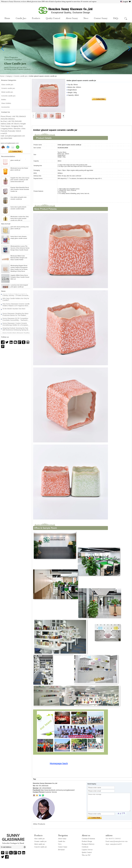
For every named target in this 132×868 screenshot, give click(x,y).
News (86, 18)
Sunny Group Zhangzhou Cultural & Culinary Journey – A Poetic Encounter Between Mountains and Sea (16, 295)
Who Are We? (86, 855)
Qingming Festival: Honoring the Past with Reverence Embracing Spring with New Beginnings (16, 330)
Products (36, 18)
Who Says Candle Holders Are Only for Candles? (16, 300)
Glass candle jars (7, 85)
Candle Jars (21, 18)
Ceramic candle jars (21, 76)
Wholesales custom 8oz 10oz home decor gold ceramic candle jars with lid (20, 220)
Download (61, 850)
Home (7, 18)
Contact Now (15, 151)
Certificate (85, 847)
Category (9, 76)
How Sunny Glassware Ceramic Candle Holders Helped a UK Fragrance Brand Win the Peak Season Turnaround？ (16, 306)
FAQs (116, 18)
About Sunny (72, 18)
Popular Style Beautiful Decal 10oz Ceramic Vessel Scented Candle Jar (20, 190)
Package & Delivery (88, 844)
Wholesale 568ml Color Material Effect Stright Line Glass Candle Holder (19, 259)
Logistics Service (87, 850)
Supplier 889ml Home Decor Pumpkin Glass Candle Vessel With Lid (20, 278)
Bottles (4, 100)
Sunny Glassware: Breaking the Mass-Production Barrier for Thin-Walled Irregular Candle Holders (16, 315)
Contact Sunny (101, 18)
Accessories (5, 107)
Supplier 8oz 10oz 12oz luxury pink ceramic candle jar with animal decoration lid (20, 181)
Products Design (87, 841)
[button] (62, 73)
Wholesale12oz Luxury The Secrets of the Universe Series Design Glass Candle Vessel (20, 249)
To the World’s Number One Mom (14, 310)
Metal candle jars (7, 92)
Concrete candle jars (8, 96)
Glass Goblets (6, 103)
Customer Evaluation (88, 839)
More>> (18, 291)
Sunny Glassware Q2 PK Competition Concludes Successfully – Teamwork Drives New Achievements (15, 320)
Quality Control (53, 18)
